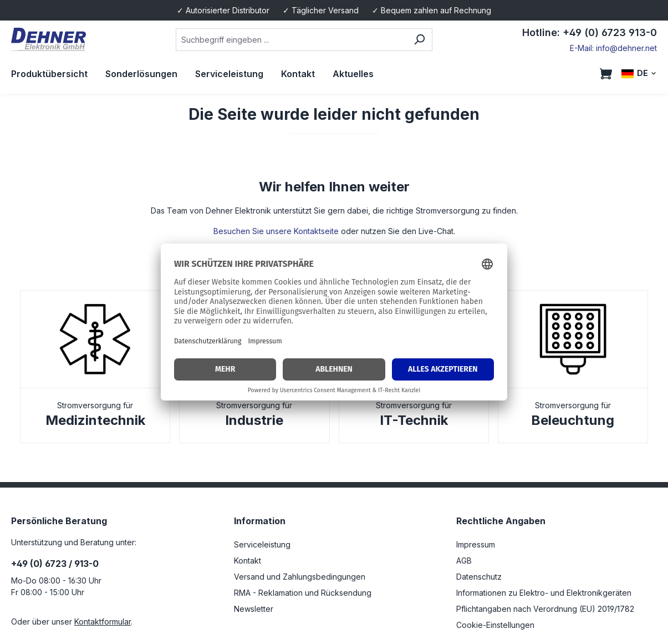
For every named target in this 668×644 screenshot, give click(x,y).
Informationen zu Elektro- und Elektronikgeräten (544, 593)
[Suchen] (419, 40)
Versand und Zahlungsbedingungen (300, 577)
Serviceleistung (262, 544)
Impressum (476, 544)
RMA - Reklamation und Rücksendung (303, 593)
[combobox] (291, 40)
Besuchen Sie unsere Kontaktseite (276, 231)
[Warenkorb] (606, 74)
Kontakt (248, 561)
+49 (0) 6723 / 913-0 (55, 564)
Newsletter (254, 609)
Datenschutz (479, 577)
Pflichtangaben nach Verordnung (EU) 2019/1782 (545, 609)
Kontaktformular (103, 622)
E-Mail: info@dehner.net (613, 48)
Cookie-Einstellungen (495, 625)
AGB (464, 561)
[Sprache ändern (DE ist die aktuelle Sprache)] (639, 73)
